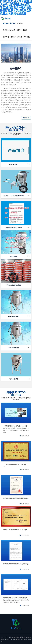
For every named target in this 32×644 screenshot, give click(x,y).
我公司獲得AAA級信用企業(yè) (16, 464)
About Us (26, 118)
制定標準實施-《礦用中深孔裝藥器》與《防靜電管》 (16, 598)
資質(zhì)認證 (22, 30)
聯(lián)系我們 (16, 37)
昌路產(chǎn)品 (9, 30)
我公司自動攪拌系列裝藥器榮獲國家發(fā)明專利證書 (16, 498)
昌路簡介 (20, 23)
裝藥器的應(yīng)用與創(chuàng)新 (16, 426)
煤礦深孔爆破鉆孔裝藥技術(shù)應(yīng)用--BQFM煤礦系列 (16, 564)
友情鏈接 (27, 37)
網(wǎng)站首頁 (9, 23)
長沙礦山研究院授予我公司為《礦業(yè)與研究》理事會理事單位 (16, 530)
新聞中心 (6, 37)
